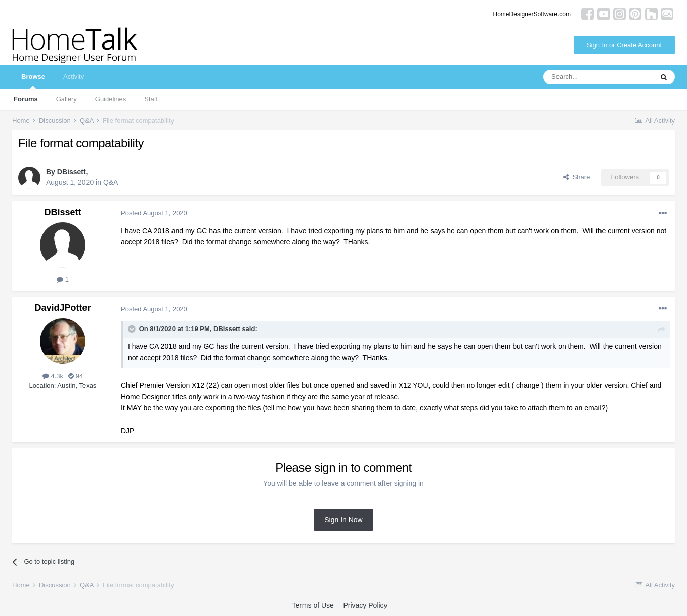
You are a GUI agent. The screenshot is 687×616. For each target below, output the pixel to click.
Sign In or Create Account (624, 45)
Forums (26, 99)
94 (76, 376)
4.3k (53, 376)
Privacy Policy (365, 605)
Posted (154, 213)
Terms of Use (313, 605)
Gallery (67, 99)
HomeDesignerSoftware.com (532, 14)
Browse (33, 81)
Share (576, 177)
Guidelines (111, 99)
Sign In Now (343, 520)
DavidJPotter (62, 308)
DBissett (72, 172)
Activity (74, 77)
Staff (151, 99)
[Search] (598, 77)
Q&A (111, 182)
